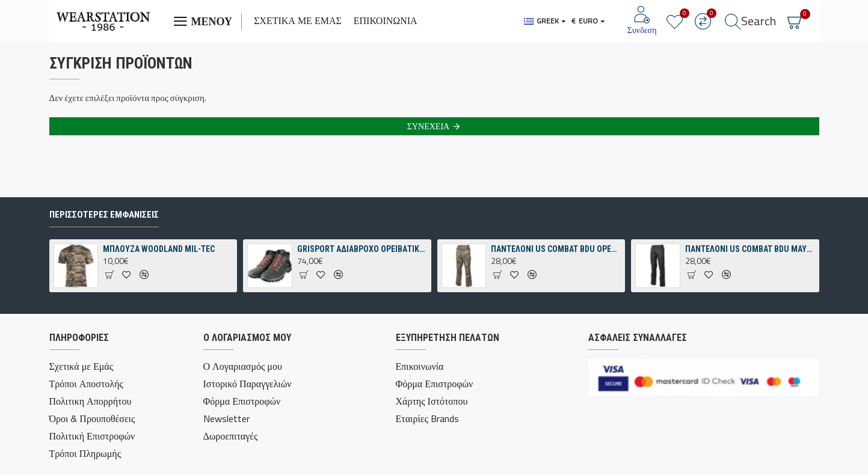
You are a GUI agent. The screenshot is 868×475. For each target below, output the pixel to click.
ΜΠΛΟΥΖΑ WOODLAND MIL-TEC (159, 249)
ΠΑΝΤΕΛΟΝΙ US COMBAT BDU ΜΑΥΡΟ (750, 249)
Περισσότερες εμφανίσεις (104, 215)
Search (759, 21)
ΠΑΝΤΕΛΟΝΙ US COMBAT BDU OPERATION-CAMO (556, 249)
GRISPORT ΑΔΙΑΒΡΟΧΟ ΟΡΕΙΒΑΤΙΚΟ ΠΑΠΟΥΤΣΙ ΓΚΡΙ (362, 249)
